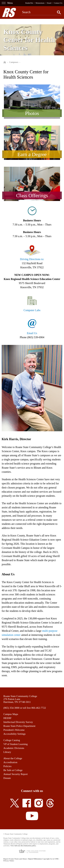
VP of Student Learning (15, 744)
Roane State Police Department (19, 726)
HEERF (7, 718)
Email (49, 3)
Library (7, 752)
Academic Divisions (14, 748)
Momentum (40, 3)
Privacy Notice (9, 861)
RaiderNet (29, 3)
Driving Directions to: (32, 259)
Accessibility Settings (14, 734)
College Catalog (12, 740)
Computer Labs (32, 310)
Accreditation (10, 762)
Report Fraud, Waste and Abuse (15, 859)
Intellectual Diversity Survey (18, 722)
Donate (7, 778)
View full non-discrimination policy (23, 846)
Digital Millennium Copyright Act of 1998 (43, 859)
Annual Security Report (15, 774)
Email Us (32, 333)
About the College (13, 758)
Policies (7, 766)
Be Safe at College (13, 770)
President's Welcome (14, 730)
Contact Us (58, 3)
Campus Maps (11, 714)
